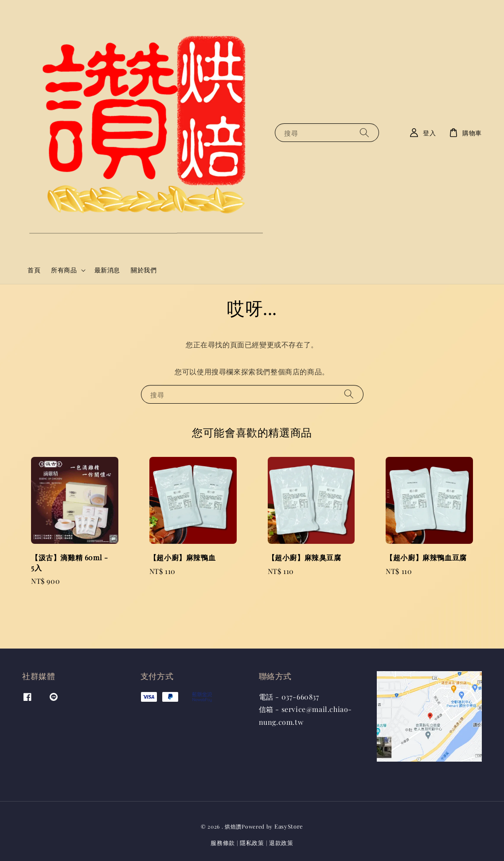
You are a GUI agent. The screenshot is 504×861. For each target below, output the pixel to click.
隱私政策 (252, 843)
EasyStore (289, 826)
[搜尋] (364, 132)
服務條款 (223, 843)
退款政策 (281, 843)
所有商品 (64, 270)
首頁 (34, 270)
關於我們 (144, 270)
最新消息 (107, 270)
